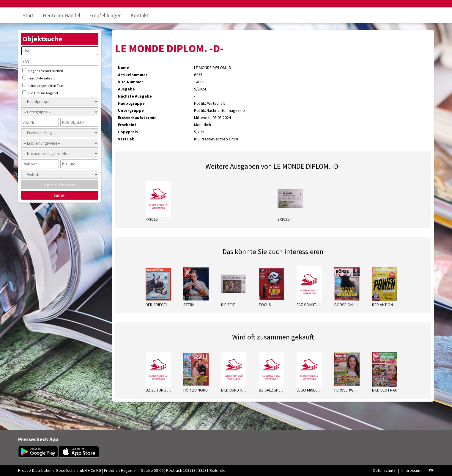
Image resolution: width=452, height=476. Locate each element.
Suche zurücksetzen (60, 185)
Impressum (411, 470)
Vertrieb (126, 139)
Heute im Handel (62, 15)
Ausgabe (126, 89)
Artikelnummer (133, 75)
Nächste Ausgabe (135, 96)
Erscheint (127, 125)
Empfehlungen (105, 15)
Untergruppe (131, 110)
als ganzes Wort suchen (43, 71)
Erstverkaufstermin (137, 118)
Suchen (60, 195)
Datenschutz (384, 470)
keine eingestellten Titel (43, 85)
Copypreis (128, 132)
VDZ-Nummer (131, 82)
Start (28, 15)
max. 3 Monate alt (38, 78)
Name (123, 68)
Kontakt (140, 15)
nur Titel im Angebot (40, 93)
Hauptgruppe (131, 103)
